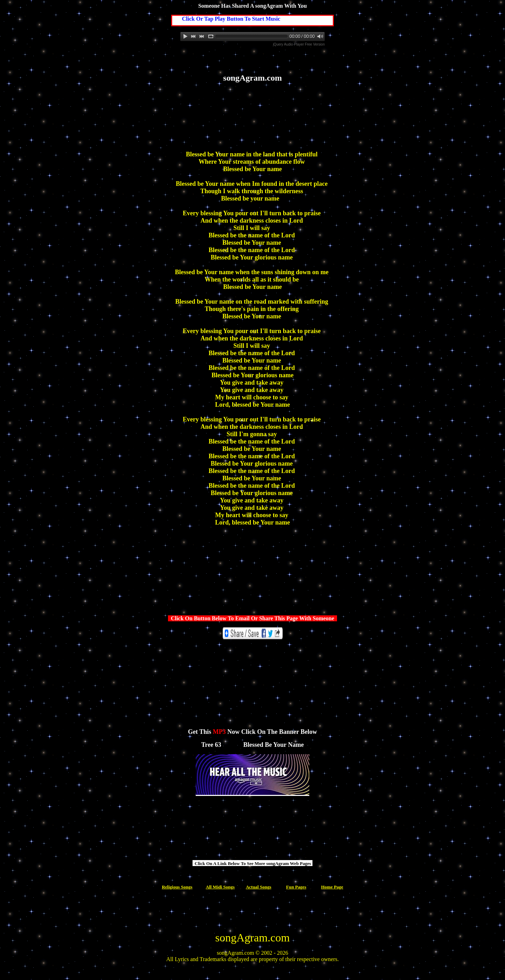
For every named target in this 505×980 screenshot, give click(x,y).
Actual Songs (259, 887)
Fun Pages (296, 887)
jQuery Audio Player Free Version (299, 44)
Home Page (332, 887)
